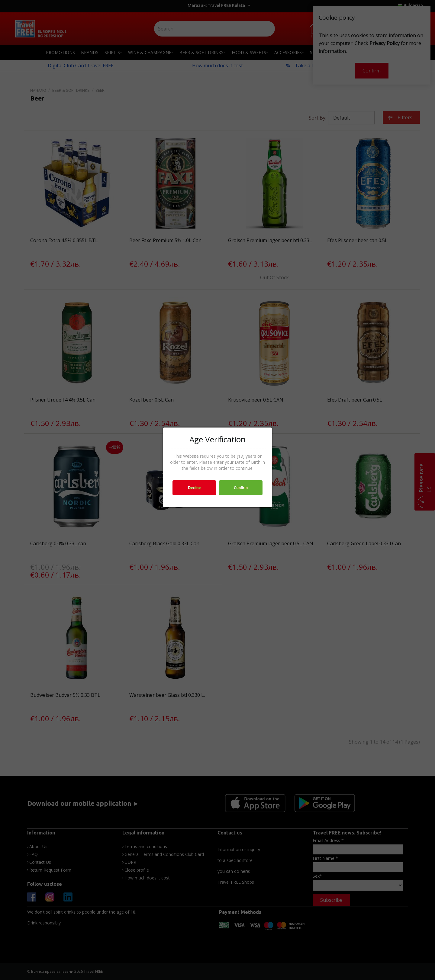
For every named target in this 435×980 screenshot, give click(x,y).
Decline (194, 488)
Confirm (241, 488)
